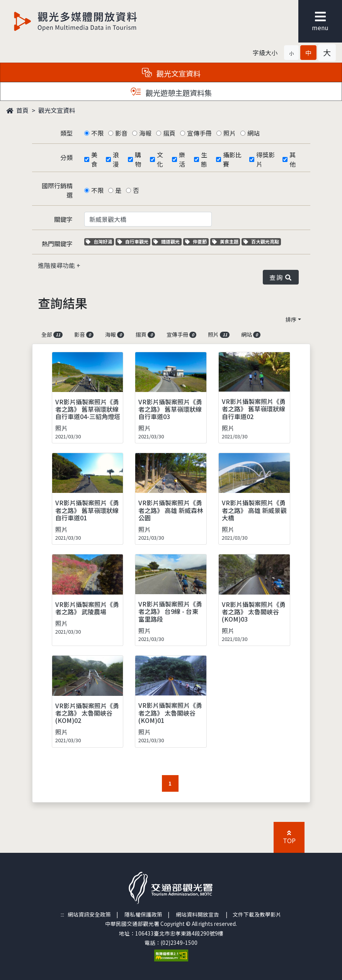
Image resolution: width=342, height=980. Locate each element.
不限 (97, 133)
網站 (254, 133)
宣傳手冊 (199, 133)
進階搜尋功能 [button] (57, 265)
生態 (204, 159)
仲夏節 (197, 241)
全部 (52, 334)
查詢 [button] (281, 277)
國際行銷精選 (57, 190)
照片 (230, 133)
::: (62, 914)
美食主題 (226, 241)
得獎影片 (265, 159)
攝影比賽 (232, 159)
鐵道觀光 (168, 241)
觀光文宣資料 (57, 110)
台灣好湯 (100, 241)
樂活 (182, 159)
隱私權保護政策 (143, 914)
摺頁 (169, 133)
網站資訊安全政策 (89, 914)
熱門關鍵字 (57, 244)
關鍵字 (63, 219)
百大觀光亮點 (261, 241)
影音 (121, 133)
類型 (66, 133)
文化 (160, 159)
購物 (138, 159)
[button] (291, 53)
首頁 (17, 110)
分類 (66, 157)
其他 (293, 159)
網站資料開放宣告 (197, 914)
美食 (94, 159)
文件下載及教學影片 (257, 914)
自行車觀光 (133, 241)
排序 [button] (291, 319)
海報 (145, 133)
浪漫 (116, 159)
